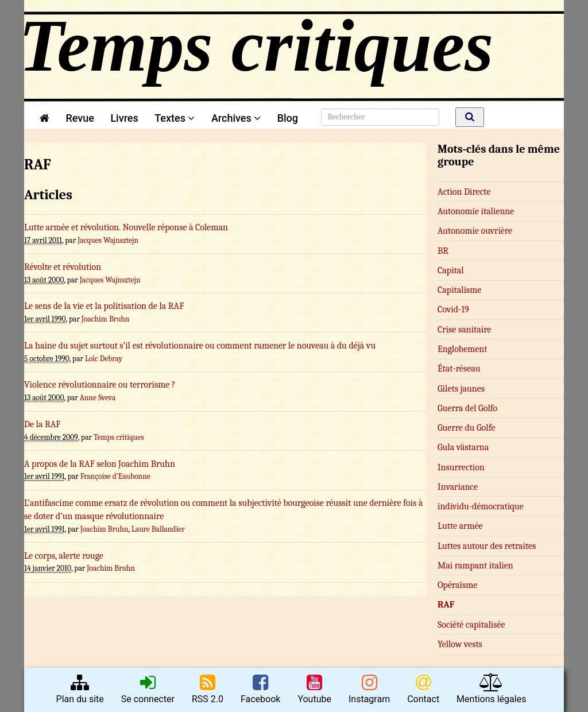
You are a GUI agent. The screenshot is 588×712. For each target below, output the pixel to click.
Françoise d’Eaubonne (115, 476)
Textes (175, 118)
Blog (290, 118)
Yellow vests (460, 644)
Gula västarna (463, 447)
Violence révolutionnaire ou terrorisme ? (100, 385)
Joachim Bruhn (106, 319)
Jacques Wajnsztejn (108, 240)
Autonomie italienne (476, 211)
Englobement (462, 349)
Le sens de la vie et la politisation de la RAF (104, 306)
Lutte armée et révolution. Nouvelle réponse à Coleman (126, 227)
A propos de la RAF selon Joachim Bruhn (100, 464)
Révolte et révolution (63, 267)
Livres (124, 118)
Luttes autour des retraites (487, 546)
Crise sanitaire (464, 330)
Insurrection (461, 467)
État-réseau (459, 369)
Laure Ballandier (158, 529)
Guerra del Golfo (467, 408)
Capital (451, 270)
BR (443, 251)
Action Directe (464, 192)
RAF (446, 605)
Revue (80, 118)
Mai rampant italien (475, 566)
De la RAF (42, 424)
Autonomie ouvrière (475, 231)
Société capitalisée (471, 625)
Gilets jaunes (461, 389)
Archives (236, 118)
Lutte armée (460, 526)
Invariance (458, 487)
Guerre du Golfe (467, 428)
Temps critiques (119, 437)
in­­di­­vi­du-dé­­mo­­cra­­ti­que (481, 506)
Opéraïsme (457, 585)
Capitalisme (459, 290)
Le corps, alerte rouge (64, 556)
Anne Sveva (98, 398)
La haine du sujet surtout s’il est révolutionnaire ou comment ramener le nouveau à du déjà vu (200, 346)
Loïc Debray (104, 359)
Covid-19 (453, 309)
